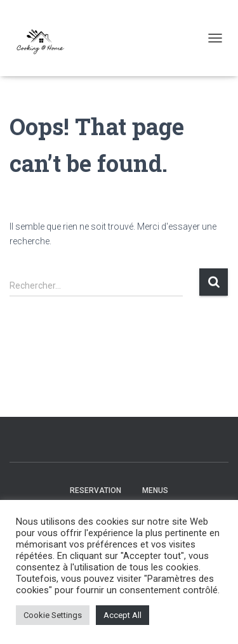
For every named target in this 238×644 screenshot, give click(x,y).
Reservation (96, 490)
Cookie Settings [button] (53, 615)
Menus (155, 490)
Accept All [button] (122, 615)
